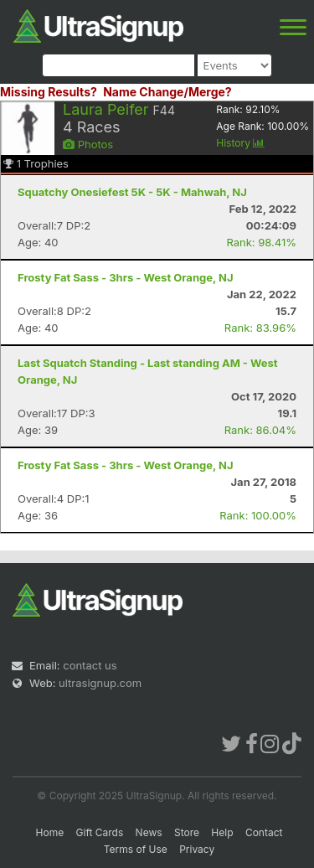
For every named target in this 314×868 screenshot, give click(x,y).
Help (222, 832)
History (240, 143)
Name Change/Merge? (167, 92)
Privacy (197, 849)
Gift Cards (100, 832)
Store (187, 832)
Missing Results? (49, 92)
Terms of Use (136, 849)
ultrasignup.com (100, 683)
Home (50, 832)
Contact (264, 832)
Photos (88, 144)
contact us (90, 665)
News (149, 832)
